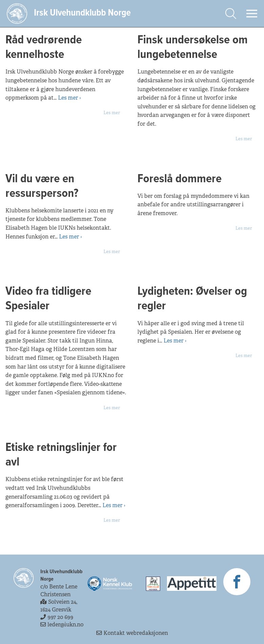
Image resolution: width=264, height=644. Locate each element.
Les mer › (69, 98)
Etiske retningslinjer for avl (61, 455)
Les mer (112, 113)
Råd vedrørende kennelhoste (44, 47)
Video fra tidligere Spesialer (48, 299)
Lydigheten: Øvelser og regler (192, 299)
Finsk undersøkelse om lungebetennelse (193, 47)
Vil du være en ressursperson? (43, 186)
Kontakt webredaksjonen (132, 633)
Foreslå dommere (180, 179)
